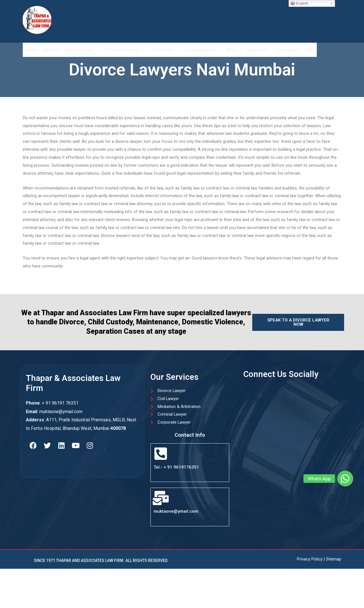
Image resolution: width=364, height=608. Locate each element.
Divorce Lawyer (83, 50)
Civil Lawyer (165, 50)
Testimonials (286, 50)
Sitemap (334, 559)
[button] (345, 479)
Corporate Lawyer (126, 50)
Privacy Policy (310, 559)
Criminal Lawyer (203, 50)
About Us (51, 50)
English (299, 3)
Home (31, 50)
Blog (234, 50)
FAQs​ (309, 50)
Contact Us (257, 50)
